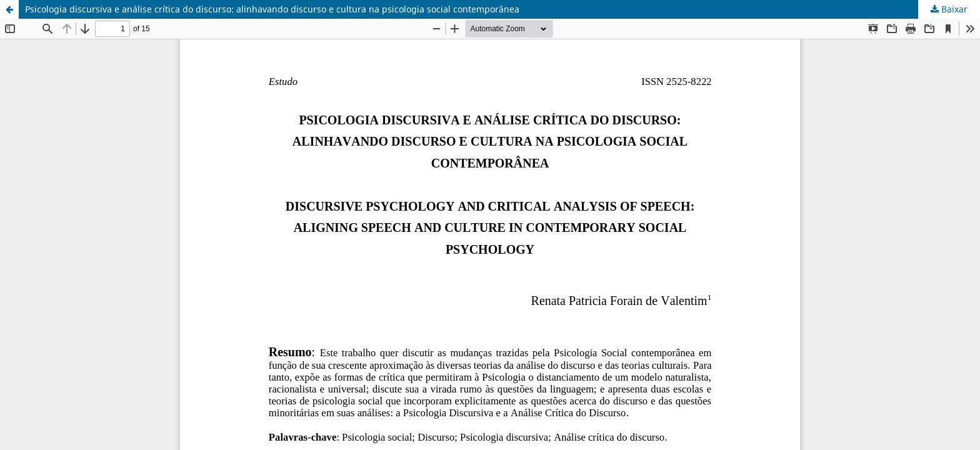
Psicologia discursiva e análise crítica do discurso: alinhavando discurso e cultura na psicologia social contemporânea (272, 9)
